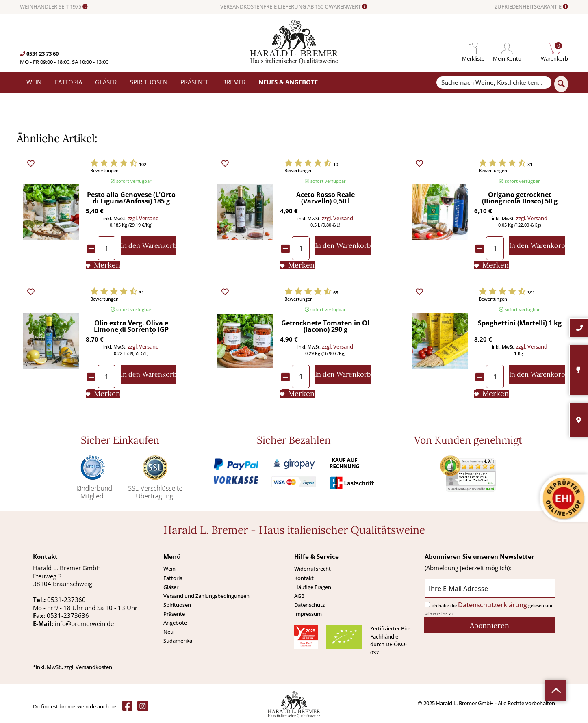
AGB (299, 596)
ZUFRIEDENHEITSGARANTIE (531, 7)
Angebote (175, 623)
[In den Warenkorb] (149, 246)
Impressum (308, 614)
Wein (169, 569)
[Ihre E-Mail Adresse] (490, 588)
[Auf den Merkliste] (103, 265)
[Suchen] (561, 84)
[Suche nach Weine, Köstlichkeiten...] (494, 83)
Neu (168, 632)
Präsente (174, 614)
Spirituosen (177, 605)
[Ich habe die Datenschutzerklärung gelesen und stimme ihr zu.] (427, 605)
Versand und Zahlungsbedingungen (206, 596)
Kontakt (304, 578)
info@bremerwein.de (84, 623)
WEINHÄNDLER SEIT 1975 (54, 7)
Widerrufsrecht (312, 569)
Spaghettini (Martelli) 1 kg (520, 324)
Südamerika (178, 641)
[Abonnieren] (489, 625)
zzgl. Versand (143, 218)
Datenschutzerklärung (493, 605)
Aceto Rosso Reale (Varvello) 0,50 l (325, 198)
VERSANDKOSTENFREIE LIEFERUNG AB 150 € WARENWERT (294, 7)
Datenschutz (309, 605)
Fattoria (173, 578)
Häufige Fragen (313, 587)
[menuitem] (473, 49)
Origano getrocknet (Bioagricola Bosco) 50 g (520, 198)
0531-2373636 (68, 615)
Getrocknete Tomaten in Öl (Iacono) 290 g (325, 327)
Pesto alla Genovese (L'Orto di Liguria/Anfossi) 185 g (131, 198)
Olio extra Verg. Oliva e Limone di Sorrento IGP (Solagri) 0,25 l (131, 327)
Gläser (171, 587)
